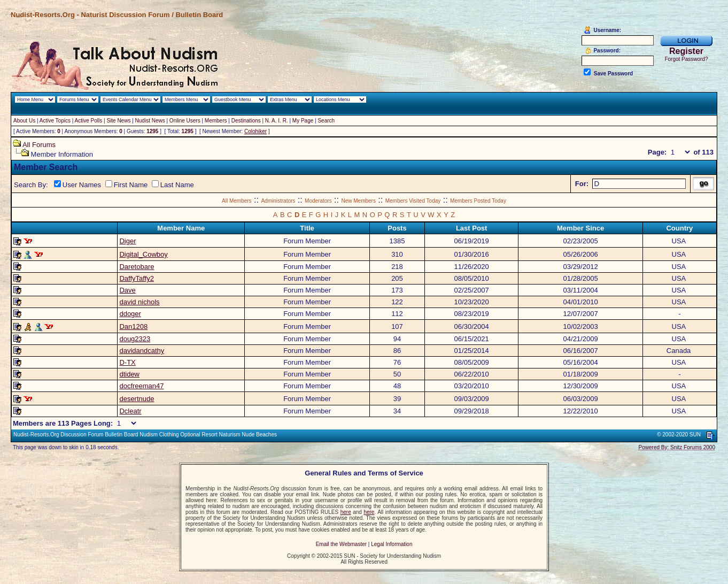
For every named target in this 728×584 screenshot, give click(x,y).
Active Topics (55, 121)
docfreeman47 (141, 386)
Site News (118, 121)
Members (216, 121)
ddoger (130, 314)
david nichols (139, 302)
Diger (127, 241)
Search (326, 121)
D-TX (127, 362)
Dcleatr (130, 411)
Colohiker (255, 131)
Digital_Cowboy (143, 254)
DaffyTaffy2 (137, 278)
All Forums (39, 145)
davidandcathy (142, 351)
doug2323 (135, 339)
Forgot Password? (686, 59)
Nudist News (150, 121)
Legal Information (392, 544)
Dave (127, 290)
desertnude (137, 399)
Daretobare (137, 267)
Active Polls (89, 121)
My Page (303, 121)
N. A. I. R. (277, 121)
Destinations (246, 121)
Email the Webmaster (341, 544)
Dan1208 (133, 326)
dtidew (129, 374)
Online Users (185, 121)
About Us (24, 121)
